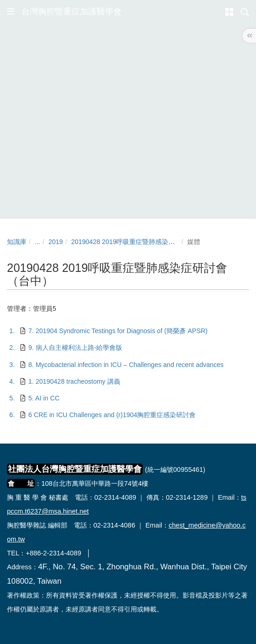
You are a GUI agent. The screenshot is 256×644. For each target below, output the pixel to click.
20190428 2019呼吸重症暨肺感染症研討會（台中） (146, 242)
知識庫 (17, 242)
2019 (56, 242)
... (38, 242)
